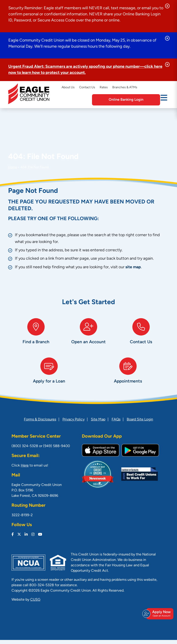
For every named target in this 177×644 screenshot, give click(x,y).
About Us (68, 87)
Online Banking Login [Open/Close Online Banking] (133, 100)
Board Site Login (140, 424)
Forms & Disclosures (40, 424)
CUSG (35, 604)
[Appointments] (128, 378)
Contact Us (87, 87)
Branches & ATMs (125, 87)
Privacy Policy (74, 424)
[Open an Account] (88, 337)
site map (133, 267)
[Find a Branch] (36, 337)
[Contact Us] (141, 337)
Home (13, 167)
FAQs (116, 424)
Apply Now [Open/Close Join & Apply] (159, 616)
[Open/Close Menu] (164, 99)
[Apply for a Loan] (49, 378)
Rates (104, 87)
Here (25, 470)
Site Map (98, 424)
